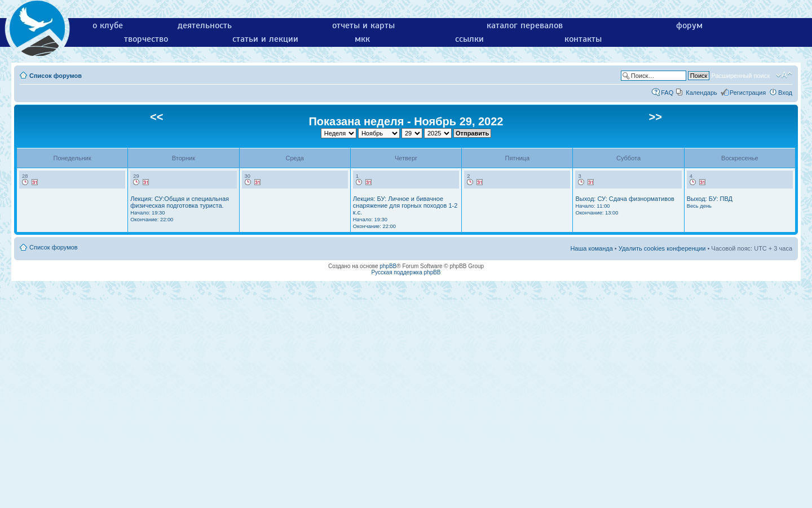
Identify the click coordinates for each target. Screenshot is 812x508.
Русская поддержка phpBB (406, 272)
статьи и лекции (265, 39)
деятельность (205, 25)
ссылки (469, 39)
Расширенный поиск (740, 76)
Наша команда (591, 248)
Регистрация (748, 93)
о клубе (108, 25)
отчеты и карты (363, 25)
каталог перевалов (525, 25)
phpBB (388, 266)
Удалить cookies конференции (662, 248)
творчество (146, 39)
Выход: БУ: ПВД (710, 202)
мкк (362, 39)
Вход (785, 93)
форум (689, 25)
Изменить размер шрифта (784, 75)
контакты (583, 39)
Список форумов (56, 76)
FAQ (667, 93)
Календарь (701, 93)
